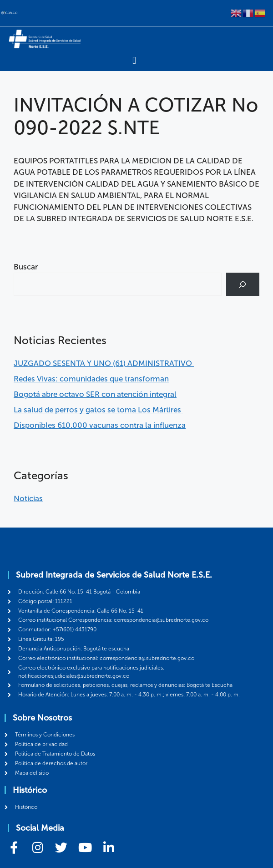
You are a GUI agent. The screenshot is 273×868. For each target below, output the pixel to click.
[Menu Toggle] (134, 61)
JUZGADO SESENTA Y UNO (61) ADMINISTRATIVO (104, 363)
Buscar (26, 267)
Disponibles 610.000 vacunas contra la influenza (100, 425)
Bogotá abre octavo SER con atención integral (95, 394)
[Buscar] (243, 284)
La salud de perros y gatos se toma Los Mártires (98, 410)
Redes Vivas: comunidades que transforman (91, 379)
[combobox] (118, 284)
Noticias (28, 498)
